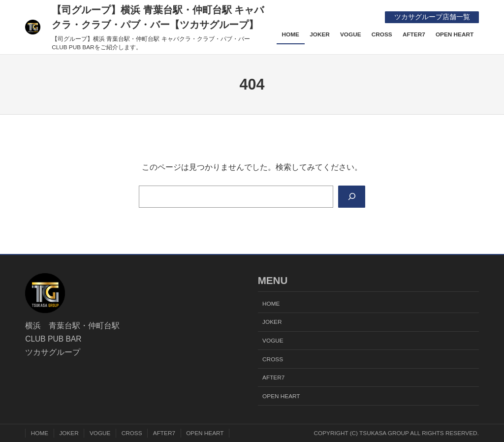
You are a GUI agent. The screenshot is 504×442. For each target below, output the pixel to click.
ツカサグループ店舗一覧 (432, 17)
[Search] (352, 197)
